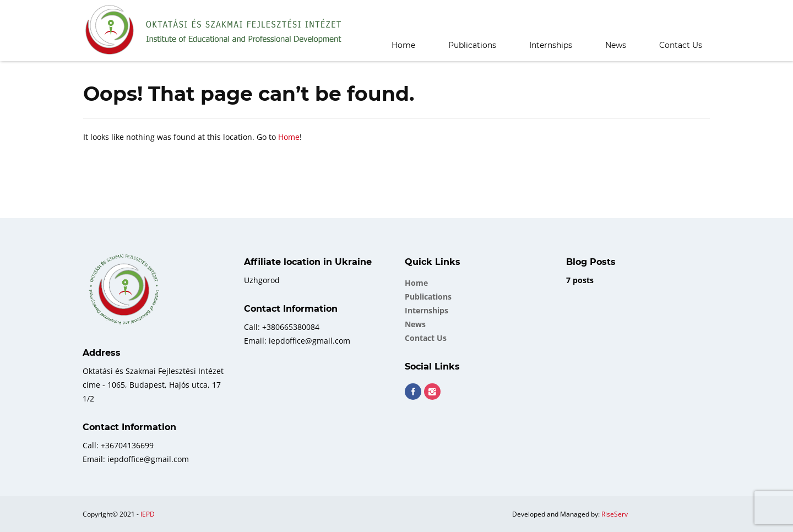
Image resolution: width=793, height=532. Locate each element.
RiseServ (615, 514)
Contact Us (681, 45)
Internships (551, 45)
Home (403, 45)
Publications (472, 45)
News (616, 45)
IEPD (148, 514)
